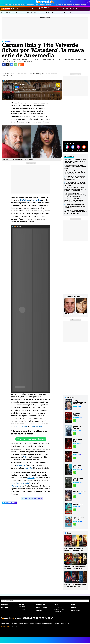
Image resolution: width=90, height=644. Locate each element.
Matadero (21, 84)
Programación (33, 5)
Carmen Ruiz (36, 200)
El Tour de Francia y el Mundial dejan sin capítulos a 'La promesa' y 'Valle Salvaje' (75, 206)
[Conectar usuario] (88, 2)
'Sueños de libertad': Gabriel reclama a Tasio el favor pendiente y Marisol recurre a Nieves (75, 212)
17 (22, 65)
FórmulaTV (4, 13)
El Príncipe (21, 465)
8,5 (75, 446)
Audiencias (22, 5)
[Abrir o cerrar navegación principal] (2, 2)
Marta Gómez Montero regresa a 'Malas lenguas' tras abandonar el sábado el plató (75, 172)
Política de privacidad (23, 624)
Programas (56, 5)
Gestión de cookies (47, 624)
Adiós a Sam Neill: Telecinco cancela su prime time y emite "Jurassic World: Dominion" (74, 200)
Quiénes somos (5, 624)
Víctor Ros (29, 468)
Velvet (26, 457)
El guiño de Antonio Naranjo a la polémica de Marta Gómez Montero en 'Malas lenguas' (75, 178)
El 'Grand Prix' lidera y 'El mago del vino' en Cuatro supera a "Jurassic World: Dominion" (75, 161)
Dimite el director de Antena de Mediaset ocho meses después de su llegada (75, 184)
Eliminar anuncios (46, 17)
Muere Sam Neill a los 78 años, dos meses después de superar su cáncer (75, 167)
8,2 (75, 433)
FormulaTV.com (5, 627)
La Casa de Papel (36, 427)
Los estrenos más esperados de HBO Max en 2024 (75, 586)
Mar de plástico (22, 427)
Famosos (76, 5)
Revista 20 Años (45, 7)
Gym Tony (31, 478)
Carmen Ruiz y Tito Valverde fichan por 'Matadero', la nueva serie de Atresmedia (47, 13)
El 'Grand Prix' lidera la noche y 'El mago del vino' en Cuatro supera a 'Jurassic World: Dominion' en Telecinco (42, 9)
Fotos (48, 5)
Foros (83, 5)
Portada (4, 604)
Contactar (63, 624)
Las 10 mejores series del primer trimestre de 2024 (74, 549)
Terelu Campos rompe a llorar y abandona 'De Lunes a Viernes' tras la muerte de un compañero (75, 189)
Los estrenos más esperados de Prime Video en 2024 (75, 567)
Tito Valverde (25, 200)
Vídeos (42, 5)
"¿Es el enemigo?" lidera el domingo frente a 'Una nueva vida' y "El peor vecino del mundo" (75, 195)
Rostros (74, 604)
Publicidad (56, 624)
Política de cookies (35, 624)
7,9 (75, 485)
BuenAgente (16, 486)
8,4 (75, 458)
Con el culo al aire (23, 483)
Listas (21, 608)
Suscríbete (76, 610)
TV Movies (22, 610)
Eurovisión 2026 (59, 609)
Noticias (8, 5)
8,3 (75, 420)
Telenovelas (67, 5)
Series (14, 5)
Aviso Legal (14, 624)
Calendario (22, 606)
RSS (68, 624)
